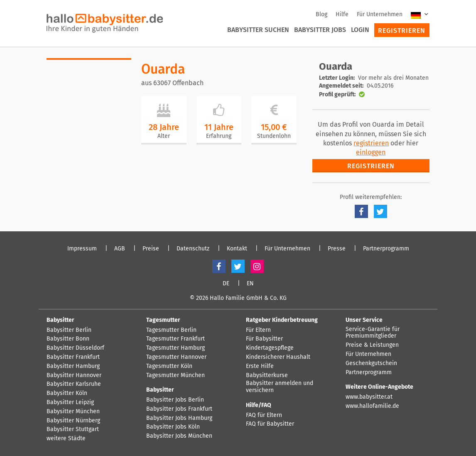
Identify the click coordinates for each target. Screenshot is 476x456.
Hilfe (342, 14)
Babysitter (60, 320)
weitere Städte (66, 439)
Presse (337, 249)
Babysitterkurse (267, 375)
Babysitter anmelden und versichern (280, 387)
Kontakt (237, 249)
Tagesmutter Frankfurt (175, 339)
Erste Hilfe (260, 366)
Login (360, 30)
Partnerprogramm (386, 249)
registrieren (371, 143)
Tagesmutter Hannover (176, 357)
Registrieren (402, 31)
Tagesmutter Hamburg (175, 348)
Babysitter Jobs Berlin (175, 400)
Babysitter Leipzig (70, 402)
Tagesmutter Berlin (171, 330)
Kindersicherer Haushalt (278, 357)
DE (226, 284)
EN (250, 284)
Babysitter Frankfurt (73, 357)
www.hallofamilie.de (372, 406)
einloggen (371, 152)
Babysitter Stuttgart (73, 429)
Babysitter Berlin (69, 330)
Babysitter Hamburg (73, 366)
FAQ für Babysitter (270, 424)
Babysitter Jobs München (179, 436)
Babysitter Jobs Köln (173, 427)
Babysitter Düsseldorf (75, 348)
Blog (321, 14)
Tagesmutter (163, 320)
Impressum (82, 249)
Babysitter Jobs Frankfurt (179, 409)
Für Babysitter (264, 339)
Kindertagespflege (270, 348)
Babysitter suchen (258, 30)
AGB (120, 249)
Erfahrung (219, 136)
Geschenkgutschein (371, 363)
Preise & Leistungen (372, 345)
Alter (164, 136)
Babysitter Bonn (68, 339)
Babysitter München (73, 412)
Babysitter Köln (67, 393)
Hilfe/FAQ (259, 405)
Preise (151, 249)
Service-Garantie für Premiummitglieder (373, 333)
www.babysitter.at (369, 397)
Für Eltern (258, 330)
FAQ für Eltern (264, 415)
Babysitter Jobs (320, 30)
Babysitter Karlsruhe (74, 384)
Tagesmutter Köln (169, 366)
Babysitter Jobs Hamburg (179, 418)
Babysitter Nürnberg (73, 421)
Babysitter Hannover (74, 375)
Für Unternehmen (380, 14)
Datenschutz (193, 249)
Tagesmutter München (175, 375)
